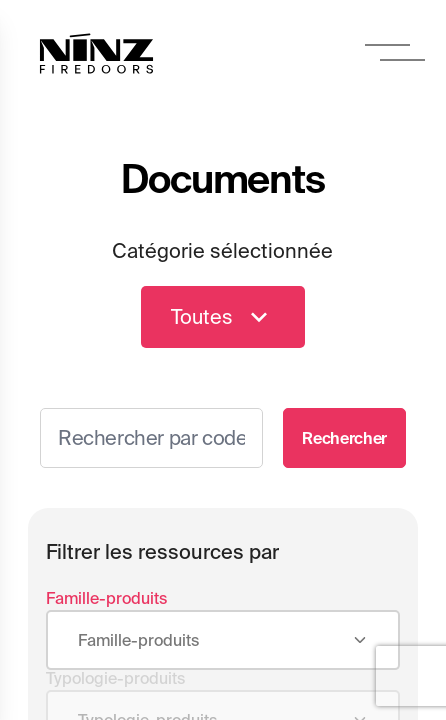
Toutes (223, 317)
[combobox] (223, 641)
